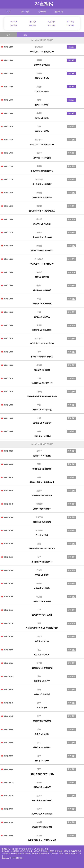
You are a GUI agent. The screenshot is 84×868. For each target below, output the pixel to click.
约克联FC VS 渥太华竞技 (42, 827)
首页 (8, 12)
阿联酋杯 (39, 504)
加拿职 (39, 822)
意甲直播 (14, 25)
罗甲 (39, 623)
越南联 (39, 272)
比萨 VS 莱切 (42, 708)
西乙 (39, 464)
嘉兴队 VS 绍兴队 (42, 78)
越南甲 (39, 153)
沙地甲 (39, 451)
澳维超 (39, 166)
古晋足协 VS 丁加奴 (42, 370)
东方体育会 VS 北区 (42, 65)
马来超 (39, 365)
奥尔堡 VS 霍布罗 (42, 575)
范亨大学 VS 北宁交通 (42, 158)
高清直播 (71, 47)
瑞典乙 (39, 286)
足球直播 (42, 12)
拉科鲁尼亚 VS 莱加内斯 (42, 469)
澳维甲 (39, 233)
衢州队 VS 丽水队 (42, 118)
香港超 (39, 60)
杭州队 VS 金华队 (42, 105)
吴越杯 (39, 73)
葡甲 (39, 769)
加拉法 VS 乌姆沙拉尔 (42, 522)
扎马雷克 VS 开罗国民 (42, 602)
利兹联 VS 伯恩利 (42, 734)
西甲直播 (33, 22)
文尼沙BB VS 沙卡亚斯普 (42, 615)
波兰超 (39, 663)
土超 (39, 544)
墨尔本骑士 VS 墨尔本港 (42, 237)
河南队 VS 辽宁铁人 (42, 317)
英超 (39, 729)
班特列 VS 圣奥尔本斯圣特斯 (42, 251)
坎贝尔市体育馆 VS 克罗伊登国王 (42, 211)
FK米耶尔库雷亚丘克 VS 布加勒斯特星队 (42, 628)
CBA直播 (70, 25)
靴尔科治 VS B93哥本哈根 (42, 495)
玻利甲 (39, 782)
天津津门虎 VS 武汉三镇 (42, 410)
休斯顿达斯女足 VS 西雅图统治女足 (42, 840)
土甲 (39, 378)
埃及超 (39, 597)
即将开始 (71, 126)
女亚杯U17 (39, 47)
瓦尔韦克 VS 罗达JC (42, 655)
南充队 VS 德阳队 (42, 131)
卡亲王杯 (39, 517)
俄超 (39, 477)
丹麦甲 (39, 491)
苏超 (39, 676)
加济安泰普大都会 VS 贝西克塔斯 (42, 549)
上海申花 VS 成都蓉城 (42, 436)
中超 (39, 299)
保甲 (39, 557)
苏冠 (39, 690)
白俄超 (39, 392)
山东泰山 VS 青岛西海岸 (42, 423)
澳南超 (39, 206)
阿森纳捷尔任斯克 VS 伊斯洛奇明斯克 (42, 396)
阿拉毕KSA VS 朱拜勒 (42, 456)
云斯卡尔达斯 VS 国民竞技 (42, 814)
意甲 (39, 703)
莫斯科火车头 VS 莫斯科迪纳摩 (42, 482)
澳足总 (39, 325)
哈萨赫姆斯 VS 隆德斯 (42, 290)
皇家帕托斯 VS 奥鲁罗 (42, 787)
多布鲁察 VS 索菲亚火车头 (42, 562)
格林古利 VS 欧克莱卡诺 (42, 198)
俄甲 (39, 352)
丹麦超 (39, 584)
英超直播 (51, 22)
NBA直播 (14, 22)
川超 (39, 126)
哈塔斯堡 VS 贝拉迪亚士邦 (42, 383)
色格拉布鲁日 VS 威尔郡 (42, 721)
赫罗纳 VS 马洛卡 (42, 761)
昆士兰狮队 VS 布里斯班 (42, 184)
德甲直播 (70, 22)
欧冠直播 (51, 25)
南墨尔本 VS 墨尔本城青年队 (42, 171)
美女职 (39, 835)
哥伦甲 (39, 809)
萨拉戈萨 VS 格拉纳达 (42, 747)
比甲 (39, 716)
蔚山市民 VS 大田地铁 (42, 224)
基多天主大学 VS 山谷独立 (42, 800)
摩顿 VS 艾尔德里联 (42, 694)
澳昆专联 (39, 180)
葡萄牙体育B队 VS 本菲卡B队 (42, 774)
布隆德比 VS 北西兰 (42, 588)
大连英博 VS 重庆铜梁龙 (42, 304)
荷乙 (39, 650)
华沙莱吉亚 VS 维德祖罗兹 (42, 668)
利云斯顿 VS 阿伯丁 (42, 681)
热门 (25, 35)
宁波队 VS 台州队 (42, 91)
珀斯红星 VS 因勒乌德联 (42, 330)
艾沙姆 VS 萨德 (42, 535)
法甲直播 (25, 12)
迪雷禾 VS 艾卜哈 (42, 641)
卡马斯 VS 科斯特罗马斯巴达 (42, 357)
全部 (8, 35)
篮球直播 (59, 12)
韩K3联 (39, 219)
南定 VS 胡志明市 (42, 277)
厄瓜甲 (39, 796)
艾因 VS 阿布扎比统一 (42, 509)
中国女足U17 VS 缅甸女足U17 (42, 264)
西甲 (39, 756)
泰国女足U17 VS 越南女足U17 (42, 52)
